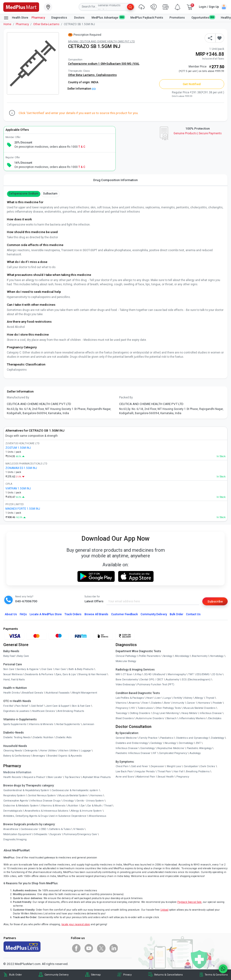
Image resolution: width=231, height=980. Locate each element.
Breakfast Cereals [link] (33, 693)
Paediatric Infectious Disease (133, 753)
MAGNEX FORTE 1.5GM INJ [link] (23, 509)
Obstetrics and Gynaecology (192, 738)
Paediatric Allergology (199, 748)
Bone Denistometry (127, 680)
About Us (11, 614)
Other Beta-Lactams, (82, 75)
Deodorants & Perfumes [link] (39, 674)
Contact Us (193, 614)
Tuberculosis (145, 708)
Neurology (170, 743)
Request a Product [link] (34, 777)
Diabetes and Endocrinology (132, 743)
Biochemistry (200, 656)
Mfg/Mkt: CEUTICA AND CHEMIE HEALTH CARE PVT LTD (101, 42)
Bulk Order (176, 614)
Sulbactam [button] (50, 194)
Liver (158, 698)
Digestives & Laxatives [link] (16, 711)
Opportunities (203, 18)
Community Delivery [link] (57, 975)
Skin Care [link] (9, 669)
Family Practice (148, 738)
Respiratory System (14, 796)
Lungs (167, 698)
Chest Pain (122, 766)
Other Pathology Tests (168, 708)
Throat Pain (164, 772)
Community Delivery (154, 614)
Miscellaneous (97, 816)
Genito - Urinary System (90, 801)
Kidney (188, 698)
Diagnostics (60, 18)
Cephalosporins (106, 75)
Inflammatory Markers (192, 718)
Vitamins (121, 703)
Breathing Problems (198, 772)
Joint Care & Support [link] (58, 706)
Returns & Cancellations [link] (168, 975)
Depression (157, 766)
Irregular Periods (145, 772)
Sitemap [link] (96, 975)
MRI (118, 674)
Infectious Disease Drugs (45, 801)
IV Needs (79, 829)
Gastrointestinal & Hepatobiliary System (26, 790)
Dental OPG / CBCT (152, 680)
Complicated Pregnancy (173, 753)
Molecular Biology (126, 661)
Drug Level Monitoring (166, 713)
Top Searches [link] (72, 777)
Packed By (126, 397)
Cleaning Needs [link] (13, 751)
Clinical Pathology (126, 656)
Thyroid (210, 698)
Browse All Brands (97, 614)
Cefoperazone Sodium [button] (24, 194)
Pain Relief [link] (22, 706)
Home (7, 24)
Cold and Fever (140, 766)
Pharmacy (38, 18)
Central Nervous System (42, 796)
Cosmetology (147, 748)
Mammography (177, 674)
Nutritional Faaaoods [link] (58, 693)
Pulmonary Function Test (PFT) (156, 684)
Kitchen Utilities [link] (69, 751)
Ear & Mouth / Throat (99, 806)
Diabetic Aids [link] (64, 737)
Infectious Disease (211, 713)
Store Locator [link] (55, 777)
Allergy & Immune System (86, 811)
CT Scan (128, 674)
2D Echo (217, 674)
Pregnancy (122, 708)
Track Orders (73, 614)
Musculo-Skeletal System (73, 796)
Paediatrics (167, 738)
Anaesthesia (11, 829)
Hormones (96, 796)
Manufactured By (18, 397)
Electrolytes (215, 718)
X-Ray (138, 674)
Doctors (80, 18)
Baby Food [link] (9, 656)
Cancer (191, 703)
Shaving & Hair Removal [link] (92, 674)
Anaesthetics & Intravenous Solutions (47, 811)
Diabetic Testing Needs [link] (17, 737)
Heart (149, 698)
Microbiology (182, 656)
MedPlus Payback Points (147, 18)
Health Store (16, 18)
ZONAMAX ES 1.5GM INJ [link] (21, 468)
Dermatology (186, 743)
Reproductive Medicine (171, 748)
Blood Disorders (125, 718)
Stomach (172, 718)
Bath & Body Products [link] (81, 669)
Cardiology (156, 743)
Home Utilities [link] (48, 751)
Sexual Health (166, 777)
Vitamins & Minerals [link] (41, 724)
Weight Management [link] (85, 693)
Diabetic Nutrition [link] (43, 737)
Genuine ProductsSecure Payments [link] (198, 133)
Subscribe (215, 601)
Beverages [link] (39, 756)
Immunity (178, 703)
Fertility (178, 698)
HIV (133, 708)
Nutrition (73, 806)
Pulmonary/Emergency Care (80, 834)
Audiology (195, 753)
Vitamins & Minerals (53, 806)
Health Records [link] (12, 777)
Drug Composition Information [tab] (115, 180)
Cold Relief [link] (37, 706)
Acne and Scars (125, 777)
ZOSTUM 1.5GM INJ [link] (18, 448)
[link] (21, 7)
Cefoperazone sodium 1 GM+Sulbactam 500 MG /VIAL (104, 64)
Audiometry (172, 680)
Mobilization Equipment (17, 834)
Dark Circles (208, 766)
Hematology (217, 656)
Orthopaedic (41, 834)
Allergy (199, 698)
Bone (167, 703)
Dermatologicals (13, 811)
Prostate (217, 703)
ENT (198, 743)
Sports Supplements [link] (15, 724)
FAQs (23, 614)
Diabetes (156, 703)
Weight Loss (174, 766)
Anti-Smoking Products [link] (71, 711)
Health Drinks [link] (12, 693)
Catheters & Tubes (60, 829)
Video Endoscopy (125, 684)
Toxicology (121, 713)
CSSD (43, 829)
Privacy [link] (127, 975)
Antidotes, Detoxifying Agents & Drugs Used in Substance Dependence (45, 816)
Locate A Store (46, 614)
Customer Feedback (124, 614)
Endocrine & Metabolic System (21, 806)
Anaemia (134, 703)
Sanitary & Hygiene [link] (28, 669)
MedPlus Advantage (108, 18)
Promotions (177, 18)
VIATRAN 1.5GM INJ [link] (18, 488)
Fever (145, 703)
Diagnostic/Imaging (15, 839)
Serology (168, 656)
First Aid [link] (8, 706)
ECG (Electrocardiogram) (196, 680)
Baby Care (23, 656)
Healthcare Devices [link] (43, 711)
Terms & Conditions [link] (216, 975)
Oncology (68, 801)
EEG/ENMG (203, 674)
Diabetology (218, 738)
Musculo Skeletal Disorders (199, 708)
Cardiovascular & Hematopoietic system (75, 790)
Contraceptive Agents (16, 801)
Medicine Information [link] (17, 772)
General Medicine (126, 738)
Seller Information (81, 89)
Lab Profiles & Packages (130, 698)
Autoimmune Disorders (150, 718)
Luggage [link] (86, 751)
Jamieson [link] (88, 724)
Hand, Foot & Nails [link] (14, 680)
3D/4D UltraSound (155, 674)
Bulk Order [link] (16, 975)
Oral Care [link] (47, 669)
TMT (191, 674)
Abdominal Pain (146, 777)
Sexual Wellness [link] (13, 674)
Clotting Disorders (140, 713)
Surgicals (56, 834)
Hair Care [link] (60, 669)
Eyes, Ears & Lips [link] (66, 674)
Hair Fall (178, 772)
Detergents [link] (31, 751)
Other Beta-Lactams (46, 24)
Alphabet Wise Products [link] (97, 777)
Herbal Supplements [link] (68, 724)
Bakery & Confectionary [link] (17, 756)
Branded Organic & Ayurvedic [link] (65, 756)
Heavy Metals (189, 713)
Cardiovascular (29, 829)
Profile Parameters (150, 656)
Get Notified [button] (192, 84)
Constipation (191, 766)
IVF (154, 753)
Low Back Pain (124, 772)
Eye (83, 806)
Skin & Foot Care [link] (81, 706)
